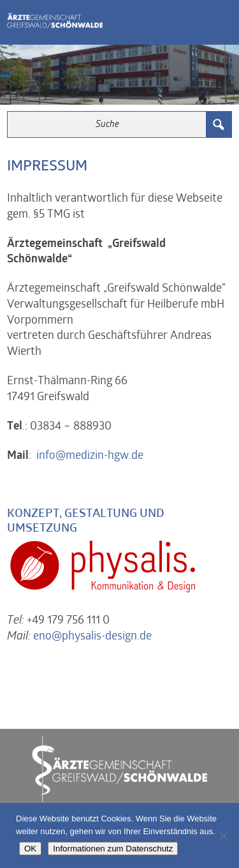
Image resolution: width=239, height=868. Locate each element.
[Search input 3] (107, 124)
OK (30, 849)
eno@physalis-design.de (92, 637)
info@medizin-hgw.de (90, 456)
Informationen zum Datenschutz (113, 849)
